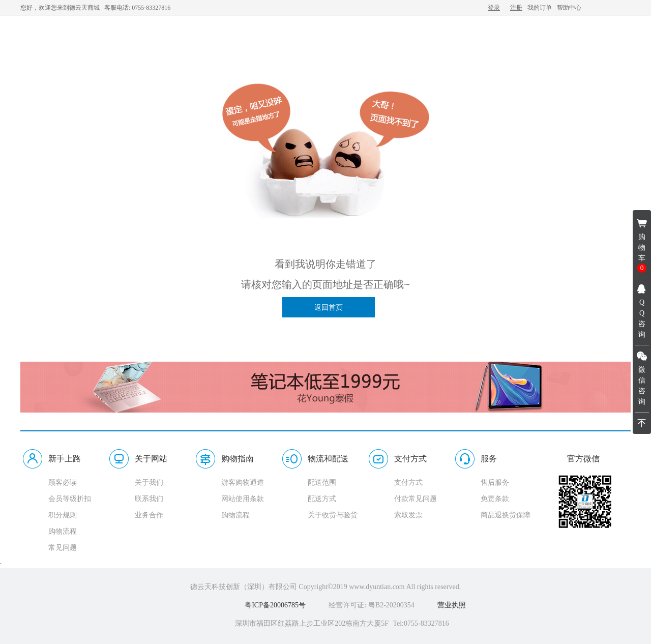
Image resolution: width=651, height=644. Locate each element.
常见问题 (63, 548)
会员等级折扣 (70, 499)
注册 (516, 8)
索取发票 (408, 515)
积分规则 (63, 515)
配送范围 (322, 482)
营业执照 (452, 605)
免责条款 (495, 499)
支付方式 (408, 482)
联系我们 (149, 499)
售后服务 (495, 482)
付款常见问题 (416, 499)
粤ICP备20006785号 (275, 605)
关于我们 (149, 482)
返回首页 (329, 307)
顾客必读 (63, 482)
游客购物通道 (243, 482)
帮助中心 (569, 8)
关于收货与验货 (333, 515)
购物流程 (63, 531)
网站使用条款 (243, 499)
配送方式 (322, 499)
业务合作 (149, 515)
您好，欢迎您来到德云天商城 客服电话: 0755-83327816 (95, 8)
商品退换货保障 (506, 515)
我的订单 (540, 8)
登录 (494, 8)
